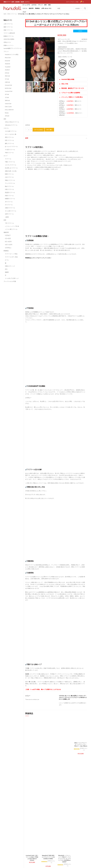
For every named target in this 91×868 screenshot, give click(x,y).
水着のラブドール (10, 208)
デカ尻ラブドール (10, 150)
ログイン (75, 703)
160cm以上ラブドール (11, 125)
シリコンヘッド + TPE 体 (12, 226)
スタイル (6, 128)
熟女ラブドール (9, 186)
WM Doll (7, 100)
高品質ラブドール (10, 192)
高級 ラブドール (8, 30)
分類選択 (78, 8)
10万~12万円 (9, 245)
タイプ (5, 156)
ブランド (6, 51)
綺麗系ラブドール (10, 199)
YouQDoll (8, 67)
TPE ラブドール (9, 223)
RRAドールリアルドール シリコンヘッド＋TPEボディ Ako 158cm (81, 745)
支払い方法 (64, 84)
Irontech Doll (9, 91)
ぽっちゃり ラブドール (11, 146)
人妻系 (7, 217)
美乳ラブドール (9, 137)
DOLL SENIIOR (9, 110)
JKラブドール (9, 202)
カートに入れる (38, 130)
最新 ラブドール (8, 27)
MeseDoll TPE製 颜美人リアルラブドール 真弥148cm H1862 (48, 857)
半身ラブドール (9, 153)
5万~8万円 (8, 238)
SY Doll (7, 79)
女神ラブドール (9, 214)
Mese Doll (8, 58)
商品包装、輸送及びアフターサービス (72, 88)
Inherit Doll (8, 104)
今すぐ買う (49, 130)
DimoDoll (7, 61)
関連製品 (6, 251)
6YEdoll (7, 116)
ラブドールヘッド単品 (11, 254)
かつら (7, 260)
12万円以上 (8, 248)
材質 (5, 220)
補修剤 (7, 272)
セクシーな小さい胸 (11, 134)
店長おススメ (7, 42)
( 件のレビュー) (51, 862)
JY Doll (7, 97)
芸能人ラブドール (10, 180)
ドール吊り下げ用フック (12, 278)
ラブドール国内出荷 (9, 33)
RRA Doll (7, 76)
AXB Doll (7, 82)
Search (85, 8)
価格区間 (6, 232)
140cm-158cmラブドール (12, 122)
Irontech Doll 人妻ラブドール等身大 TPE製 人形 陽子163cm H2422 (32, 858)
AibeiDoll (7, 64)
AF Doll (7, 94)
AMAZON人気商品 (9, 39)
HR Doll (7, 73)
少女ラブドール (9, 177)
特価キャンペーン (9, 45)
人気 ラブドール (8, 24)
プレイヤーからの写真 (10, 281)
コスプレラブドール (11, 165)
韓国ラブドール (9, 174)
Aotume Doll (8, 85)
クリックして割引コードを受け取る (71, 97)
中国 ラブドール (9, 189)
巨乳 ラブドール (12, 14)
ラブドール (8, 159)
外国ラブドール (9, 196)
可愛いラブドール (10, 162)
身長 (5, 119)
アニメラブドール (10, 183)
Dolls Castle (8, 107)
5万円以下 (8, 235)
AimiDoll (7, 70)
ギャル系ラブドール (11, 211)
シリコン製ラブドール (11, 229)
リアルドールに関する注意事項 (70, 93)
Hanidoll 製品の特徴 (67, 79)
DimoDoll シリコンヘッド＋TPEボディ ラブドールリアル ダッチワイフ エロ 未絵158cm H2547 (64, 859)
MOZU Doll (8, 88)
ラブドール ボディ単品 (11, 257)
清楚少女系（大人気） (11, 171)
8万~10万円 (8, 242)
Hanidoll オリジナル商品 (12, 54)
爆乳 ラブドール (9, 143)
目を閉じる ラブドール (11, 168)
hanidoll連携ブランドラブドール (13, 48)
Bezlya (7, 113)
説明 (27, 138)
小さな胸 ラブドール (11, 131)
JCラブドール (9, 205)
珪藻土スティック (10, 266)
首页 (5, 14)
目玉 (6, 269)
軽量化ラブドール (9, 36)
